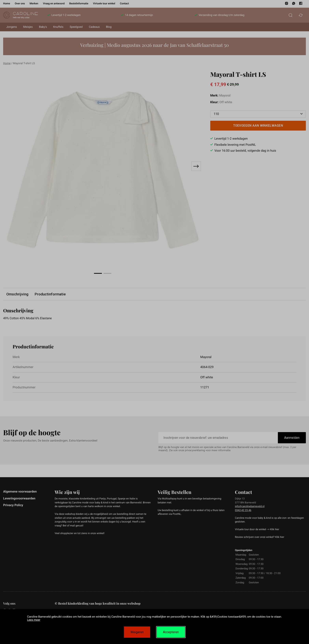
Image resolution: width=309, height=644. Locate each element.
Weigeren (137, 632)
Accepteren (171, 632)
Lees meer (34, 620)
